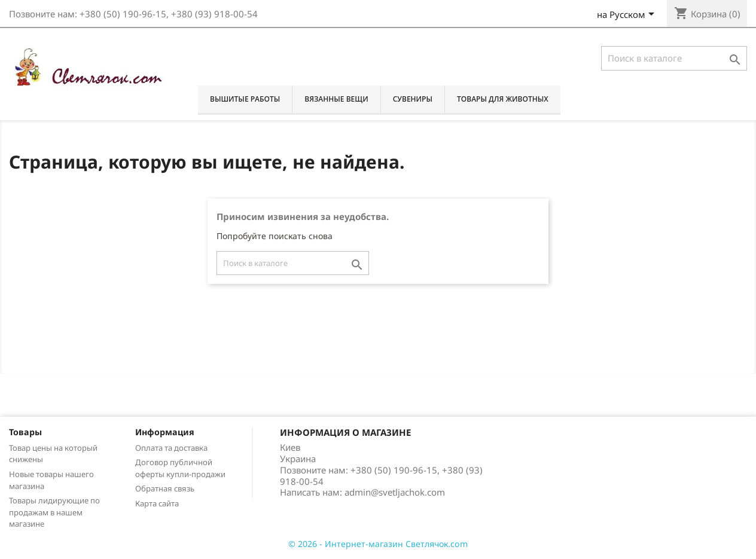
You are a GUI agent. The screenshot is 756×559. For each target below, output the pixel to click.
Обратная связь (165, 488)
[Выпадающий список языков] (628, 16)
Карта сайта (157, 503)
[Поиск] (674, 58)
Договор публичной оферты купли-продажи (180, 468)
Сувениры (413, 99)
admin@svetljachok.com (395, 492)
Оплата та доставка (171, 448)
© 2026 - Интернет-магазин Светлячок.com (378, 544)
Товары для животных (503, 99)
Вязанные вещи (336, 99)
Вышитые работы (245, 99)
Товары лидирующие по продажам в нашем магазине (54, 512)
